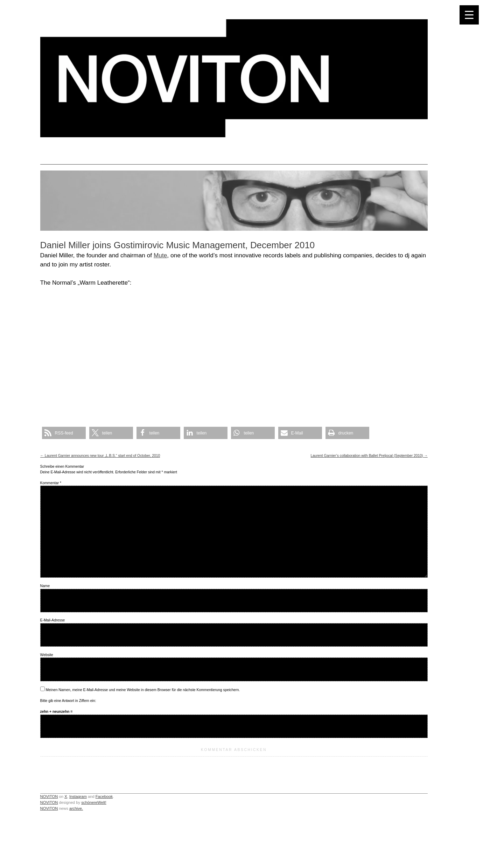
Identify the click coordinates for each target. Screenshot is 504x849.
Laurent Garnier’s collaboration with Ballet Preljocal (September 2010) (369, 456)
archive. (76, 808)
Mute (160, 255)
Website (47, 655)
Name (45, 586)
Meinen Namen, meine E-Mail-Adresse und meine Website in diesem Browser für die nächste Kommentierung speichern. (143, 690)
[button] (64, 433)
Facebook (104, 796)
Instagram (78, 796)
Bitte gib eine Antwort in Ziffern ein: (68, 701)
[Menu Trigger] (469, 15)
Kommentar (51, 483)
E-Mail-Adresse (53, 620)
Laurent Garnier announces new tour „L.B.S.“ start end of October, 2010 (100, 456)
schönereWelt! (94, 802)
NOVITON (49, 796)
